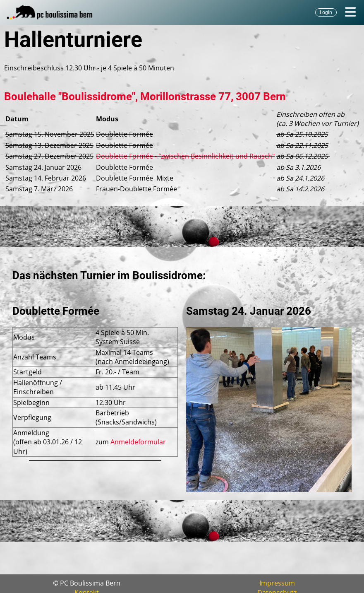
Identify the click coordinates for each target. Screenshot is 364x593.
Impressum (277, 583)
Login (326, 12)
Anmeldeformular (138, 442)
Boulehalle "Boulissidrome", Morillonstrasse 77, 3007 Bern (145, 96)
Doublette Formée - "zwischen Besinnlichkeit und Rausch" (185, 156)
